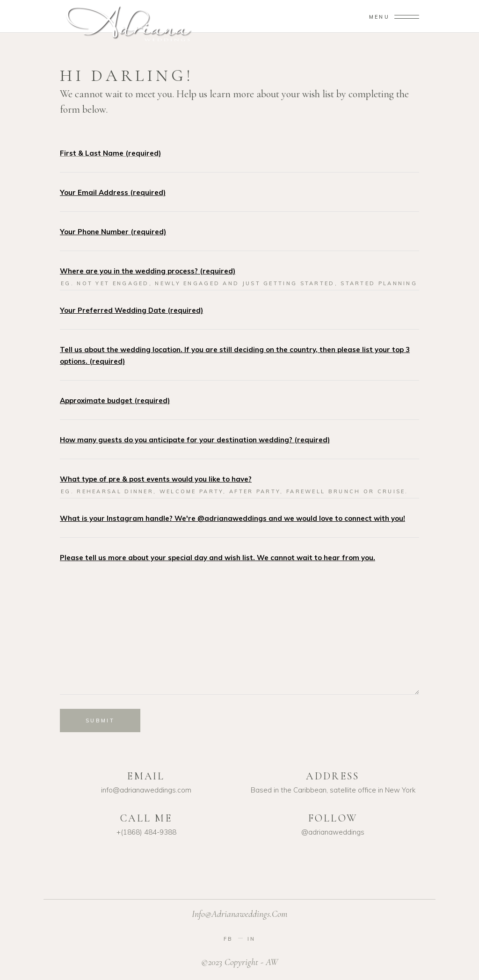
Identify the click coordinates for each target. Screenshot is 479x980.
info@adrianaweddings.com (240, 914)
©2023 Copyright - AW (239, 962)
